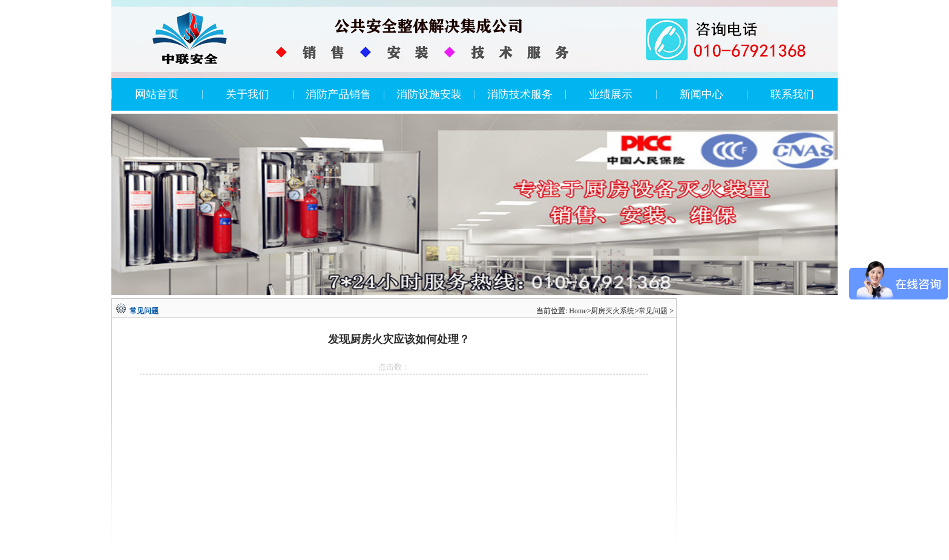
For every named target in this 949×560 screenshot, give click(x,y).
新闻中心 (701, 94)
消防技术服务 (520, 94)
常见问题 (653, 311)
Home (578, 311)
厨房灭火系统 (612, 311)
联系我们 (792, 94)
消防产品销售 (338, 94)
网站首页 (157, 94)
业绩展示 (611, 94)
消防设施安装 (429, 94)
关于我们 (248, 94)
